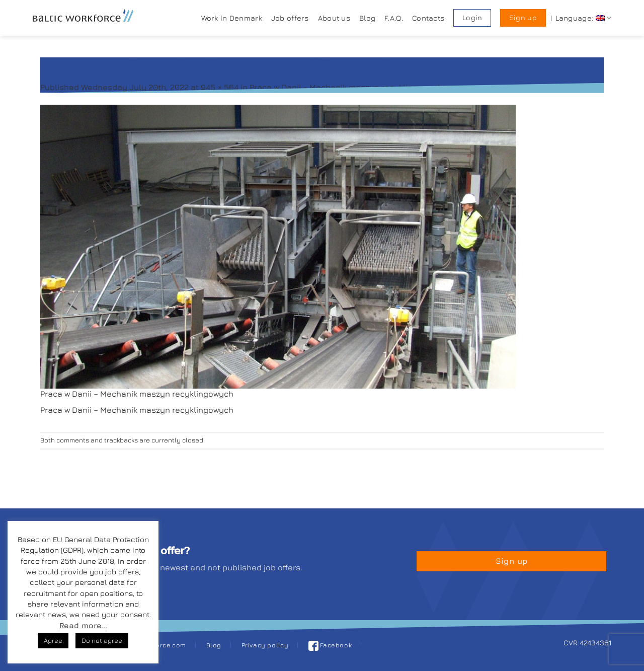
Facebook (330, 645)
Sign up (523, 18)
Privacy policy (265, 645)
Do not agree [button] (102, 640)
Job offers (290, 18)
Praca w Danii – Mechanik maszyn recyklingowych (346, 87)
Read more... (83, 625)
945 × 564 (220, 87)
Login (472, 18)
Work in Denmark (232, 18)
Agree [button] (53, 640)
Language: (583, 18)
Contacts (428, 18)
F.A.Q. (394, 18)
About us (334, 18)
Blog (367, 18)
